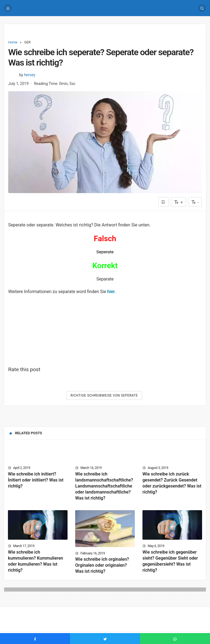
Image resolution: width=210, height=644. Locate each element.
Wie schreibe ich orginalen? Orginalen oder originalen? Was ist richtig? (102, 565)
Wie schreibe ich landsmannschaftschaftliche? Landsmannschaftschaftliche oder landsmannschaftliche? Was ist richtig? (104, 486)
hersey (30, 75)
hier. (111, 292)
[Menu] (8, 8)
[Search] (202, 8)
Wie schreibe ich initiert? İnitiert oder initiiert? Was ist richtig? (36, 480)
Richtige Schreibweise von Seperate (104, 395)
